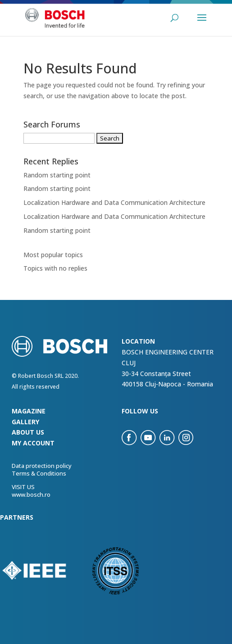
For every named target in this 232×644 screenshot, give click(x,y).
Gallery (25, 422)
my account (33, 443)
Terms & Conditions (39, 473)
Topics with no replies (55, 268)
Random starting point (57, 175)
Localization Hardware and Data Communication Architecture (114, 202)
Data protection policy (42, 466)
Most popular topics (53, 255)
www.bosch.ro (31, 494)
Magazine (29, 411)
